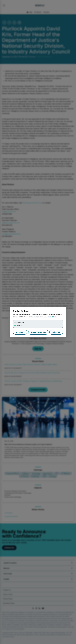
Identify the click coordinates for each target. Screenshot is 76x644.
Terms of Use (51, 317)
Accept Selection (38, 332)
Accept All (20, 332)
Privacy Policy (38, 317)
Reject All (56, 332)
